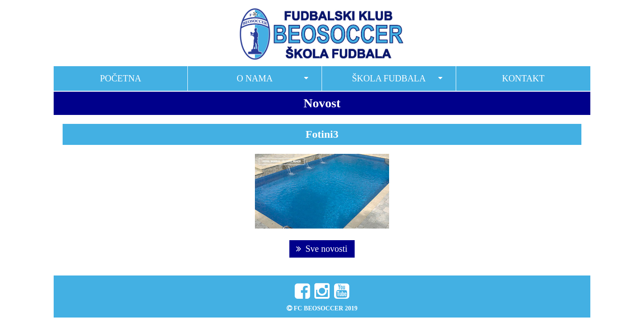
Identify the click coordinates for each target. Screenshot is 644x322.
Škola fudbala (389, 78)
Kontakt (523, 78)
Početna (120, 78)
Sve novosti (322, 249)
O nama (255, 78)
